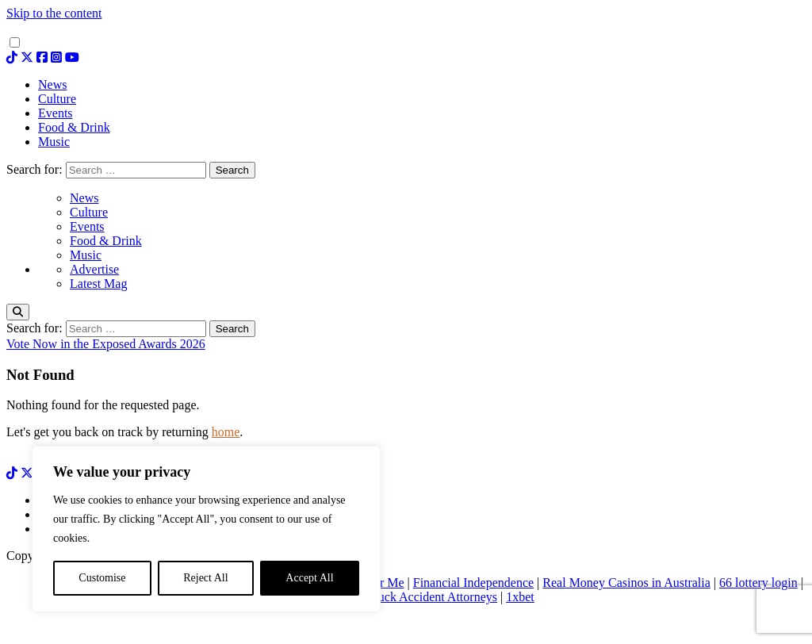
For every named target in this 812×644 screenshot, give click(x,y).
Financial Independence (473, 583)
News (84, 198)
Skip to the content (54, 13)
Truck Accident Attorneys (432, 597)
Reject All (205, 578)
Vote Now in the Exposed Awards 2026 (106, 344)
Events (87, 226)
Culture (89, 212)
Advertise (94, 269)
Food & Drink (106, 241)
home (226, 432)
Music (86, 255)
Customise (102, 578)
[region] (206, 529)
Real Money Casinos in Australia (626, 583)
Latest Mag (98, 284)
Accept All (309, 578)
